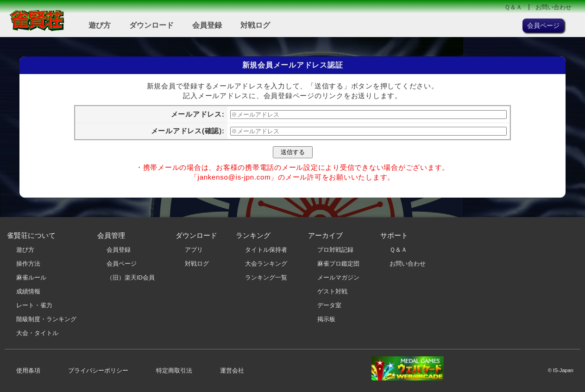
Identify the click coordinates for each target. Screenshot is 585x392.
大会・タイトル (37, 333)
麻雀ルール (31, 277)
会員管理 (111, 235)
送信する (293, 152)
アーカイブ (325, 235)
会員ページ (122, 264)
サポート (394, 235)
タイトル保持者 (266, 250)
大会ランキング (266, 264)
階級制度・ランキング (46, 319)
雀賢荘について (31, 235)
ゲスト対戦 (332, 291)
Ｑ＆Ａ (513, 7)
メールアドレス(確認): (188, 131)
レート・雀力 (34, 305)
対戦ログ (255, 25)
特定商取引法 (174, 370)
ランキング (253, 235)
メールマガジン (338, 277)
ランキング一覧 (266, 277)
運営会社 (232, 370)
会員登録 (207, 25)
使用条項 (28, 370)
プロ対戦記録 (335, 250)
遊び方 (100, 25)
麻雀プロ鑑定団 (338, 264)
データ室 (329, 305)
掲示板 (326, 319)
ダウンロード (151, 25)
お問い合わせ (554, 7)
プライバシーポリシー (98, 370)
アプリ (194, 250)
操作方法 (28, 264)
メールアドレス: (198, 114)
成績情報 (28, 291)
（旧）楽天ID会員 (131, 277)
